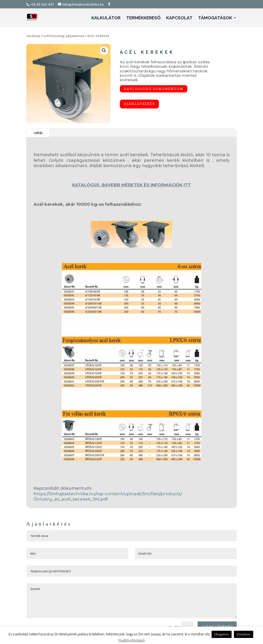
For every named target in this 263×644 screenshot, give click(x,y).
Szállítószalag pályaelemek (64, 36)
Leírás (38, 133)
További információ (131, 640)
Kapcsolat (179, 18)
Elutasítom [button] (244, 634)
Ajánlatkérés (139, 104)
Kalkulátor (106, 18)
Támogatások (215, 18)
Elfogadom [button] (222, 634)
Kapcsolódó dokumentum (154, 89)
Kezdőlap (33, 36)
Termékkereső (143, 18)
